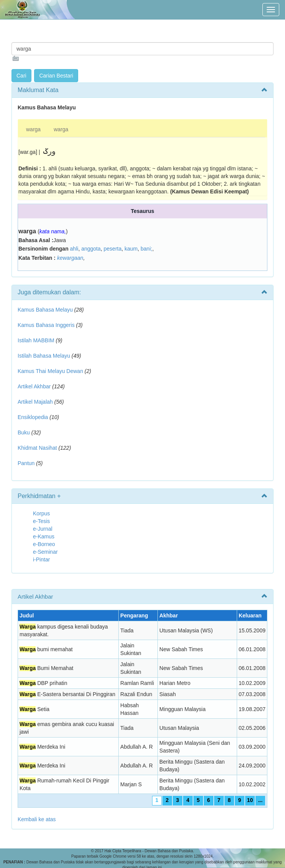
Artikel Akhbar (34, 386)
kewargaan (70, 258)
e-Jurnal (43, 529)
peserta (113, 249)
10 (250, 800)
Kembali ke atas (37, 819)
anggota (91, 249)
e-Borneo (44, 544)
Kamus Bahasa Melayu (46, 310)
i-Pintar (41, 559)
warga (33, 129)
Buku (24, 432)
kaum (131, 249)
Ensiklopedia (33, 417)
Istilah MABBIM (36, 340)
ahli (74, 249)
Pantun (26, 463)
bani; (146, 249)
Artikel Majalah (35, 402)
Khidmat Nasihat (37, 448)
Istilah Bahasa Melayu (44, 356)
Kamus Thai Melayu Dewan (50, 371)
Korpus (41, 513)
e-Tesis (41, 521)
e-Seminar (45, 552)
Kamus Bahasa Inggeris (46, 325)
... (260, 800)
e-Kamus (44, 536)
